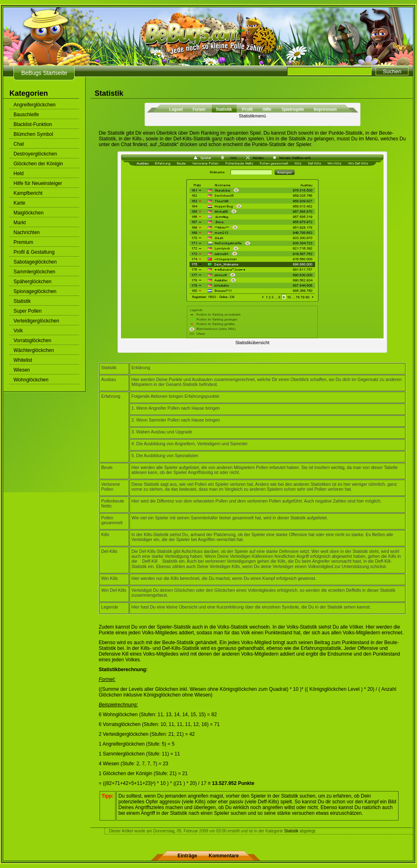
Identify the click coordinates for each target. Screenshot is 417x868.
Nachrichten (27, 232)
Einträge (187, 856)
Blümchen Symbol (33, 134)
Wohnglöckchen (31, 380)
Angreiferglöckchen (35, 105)
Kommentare (224, 856)
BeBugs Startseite (44, 73)
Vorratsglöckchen (32, 340)
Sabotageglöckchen (35, 262)
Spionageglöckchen (35, 291)
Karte (19, 203)
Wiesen (22, 370)
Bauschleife (26, 115)
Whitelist (23, 360)
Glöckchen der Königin (38, 164)
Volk (18, 331)
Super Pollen (28, 311)
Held (19, 174)
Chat (19, 144)
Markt (20, 223)
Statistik (22, 301)
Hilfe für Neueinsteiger (38, 183)
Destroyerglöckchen (35, 154)
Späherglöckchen (33, 282)
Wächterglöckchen (34, 350)
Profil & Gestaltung (34, 252)
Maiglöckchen (28, 213)
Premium (23, 242)
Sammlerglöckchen (34, 272)
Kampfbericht (28, 193)
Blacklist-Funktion (33, 124)
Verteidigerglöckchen (36, 321)
